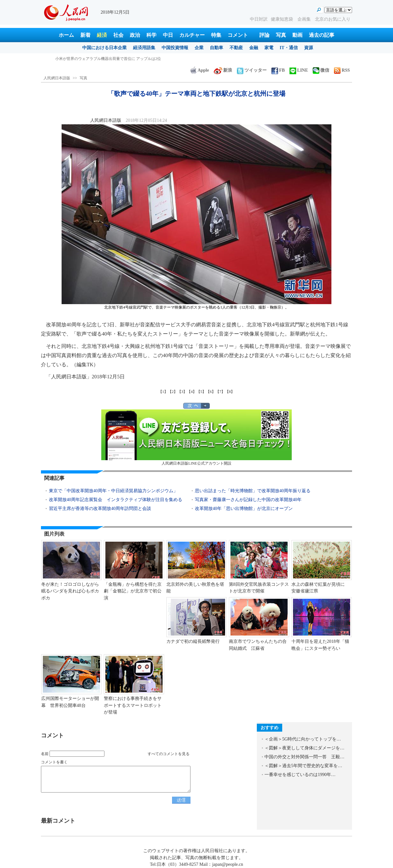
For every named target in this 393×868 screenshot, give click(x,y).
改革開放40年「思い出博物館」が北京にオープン (244, 509)
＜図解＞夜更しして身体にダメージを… (304, 748)
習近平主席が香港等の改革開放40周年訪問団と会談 (100, 509)
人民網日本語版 (57, 78)
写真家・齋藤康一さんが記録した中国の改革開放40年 (248, 500)
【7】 (220, 392)
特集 (216, 35)
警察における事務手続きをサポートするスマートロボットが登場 (133, 705)
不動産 (236, 48)
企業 (199, 48)
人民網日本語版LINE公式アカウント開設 (196, 437)
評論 (264, 35)
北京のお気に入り (333, 19)
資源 (309, 48)
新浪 (223, 70)
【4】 (192, 392)
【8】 (230, 392)
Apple (200, 70)
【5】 (201, 392)
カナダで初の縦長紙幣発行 (193, 641)
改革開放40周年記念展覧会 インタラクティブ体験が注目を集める (116, 500)
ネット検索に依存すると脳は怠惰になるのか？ (95, 59)
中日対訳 (259, 19)
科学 (151, 35)
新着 (85, 35)
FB (278, 70)
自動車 (216, 48)
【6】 (211, 392)
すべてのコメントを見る (169, 754)
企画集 (305, 19)
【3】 (182, 392)
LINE (299, 70)
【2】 (173, 392)
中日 (168, 35)
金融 (254, 48)
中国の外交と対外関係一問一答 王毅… (304, 757)
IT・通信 (289, 48)
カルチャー (192, 35)
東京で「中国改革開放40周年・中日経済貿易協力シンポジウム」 (113, 491)
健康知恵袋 (283, 19)
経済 (102, 35)
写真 (281, 35)
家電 (269, 48)
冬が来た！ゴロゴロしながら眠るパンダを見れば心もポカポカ (70, 591)
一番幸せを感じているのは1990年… (300, 775)
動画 (297, 35)
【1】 (163, 392)
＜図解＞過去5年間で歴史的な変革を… (303, 766)
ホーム (66, 35)
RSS (342, 70)
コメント (238, 35)
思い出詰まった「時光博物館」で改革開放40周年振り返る (253, 491)
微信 (321, 70)
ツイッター (252, 70)
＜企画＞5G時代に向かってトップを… (303, 739)
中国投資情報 (175, 48)
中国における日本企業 (104, 48)
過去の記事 (322, 35)
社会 (118, 35)
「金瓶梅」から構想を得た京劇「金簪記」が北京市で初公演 (133, 591)
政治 (135, 35)
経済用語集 (144, 48)
